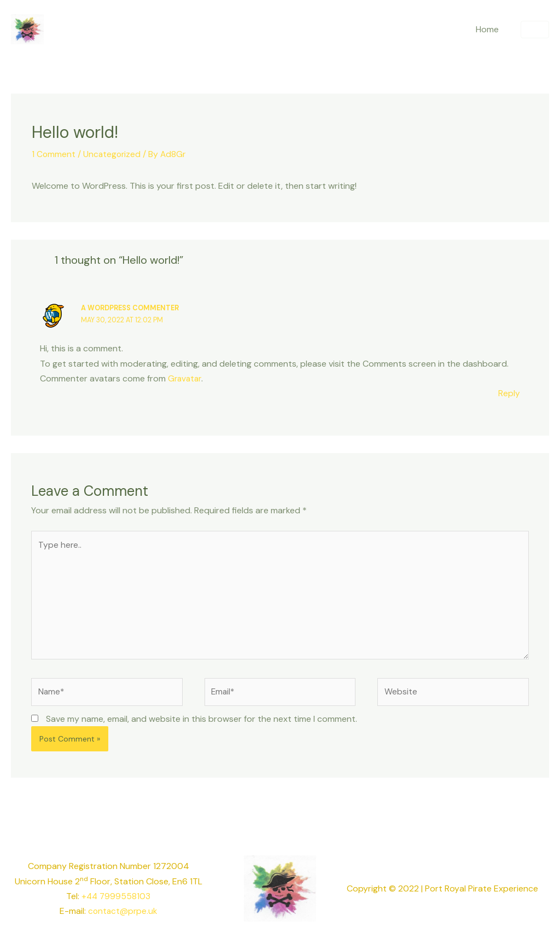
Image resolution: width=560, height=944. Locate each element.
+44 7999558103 (116, 902)
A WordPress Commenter (132, 308)
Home (489, 29)
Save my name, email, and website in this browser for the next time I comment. (202, 724)
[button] (535, 30)
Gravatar (186, 378)
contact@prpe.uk (122, 916)
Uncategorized (113, 154)
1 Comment (54, 154)
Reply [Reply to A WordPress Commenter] (509, 393)
